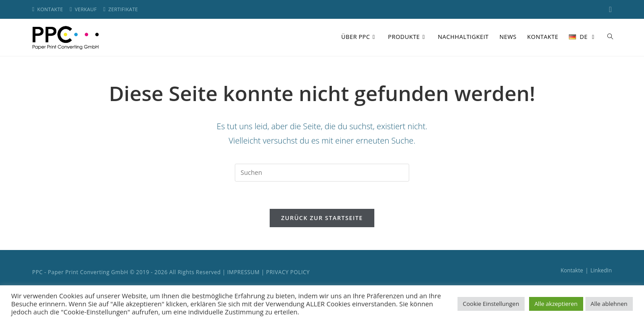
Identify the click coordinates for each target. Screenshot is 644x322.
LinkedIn (601, 270)
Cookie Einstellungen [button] (491, 304)
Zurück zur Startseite (322, 218)
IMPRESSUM (244, 272)
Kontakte (572, 270)
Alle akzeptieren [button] (556, 304)
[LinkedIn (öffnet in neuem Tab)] (609, 9)
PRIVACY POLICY (288, 272)
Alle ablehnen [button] (609, 304)
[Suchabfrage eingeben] (322, 173)
